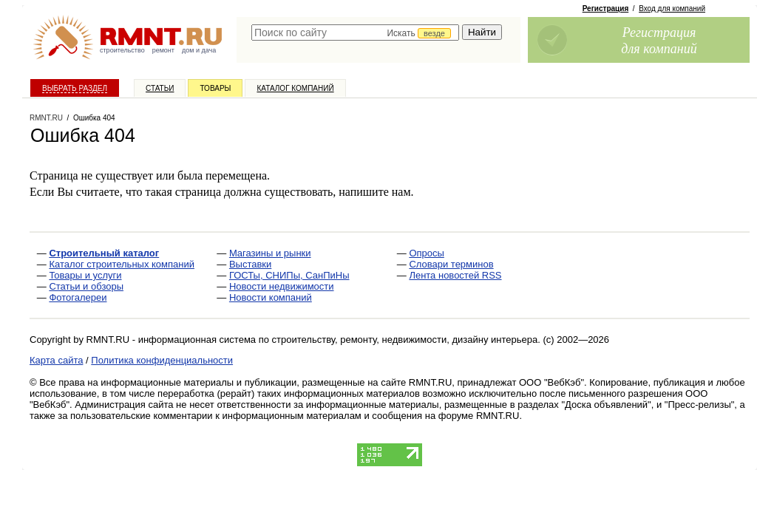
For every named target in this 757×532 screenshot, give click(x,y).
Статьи (160, 88)
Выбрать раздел (75, 88)
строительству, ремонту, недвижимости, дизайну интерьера (405, 340)
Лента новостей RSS (455, 275)
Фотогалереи (78, 297)
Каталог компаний (295, 88)
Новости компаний (271, 297)
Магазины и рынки (270, 253)
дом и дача (199, 50)
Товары (215, 88)
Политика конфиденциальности (162, 360)
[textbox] (355, 33)
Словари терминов (451, 264)
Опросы (426, 253)
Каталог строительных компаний (122, 264)
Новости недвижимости (282, 286)
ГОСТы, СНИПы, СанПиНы (289, 275)
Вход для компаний (672, 8)
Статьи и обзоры (86, 286)
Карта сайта (56, 360)
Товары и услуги (85, 275)
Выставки (250, 264)
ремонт (163, 50)
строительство (122, 50)
